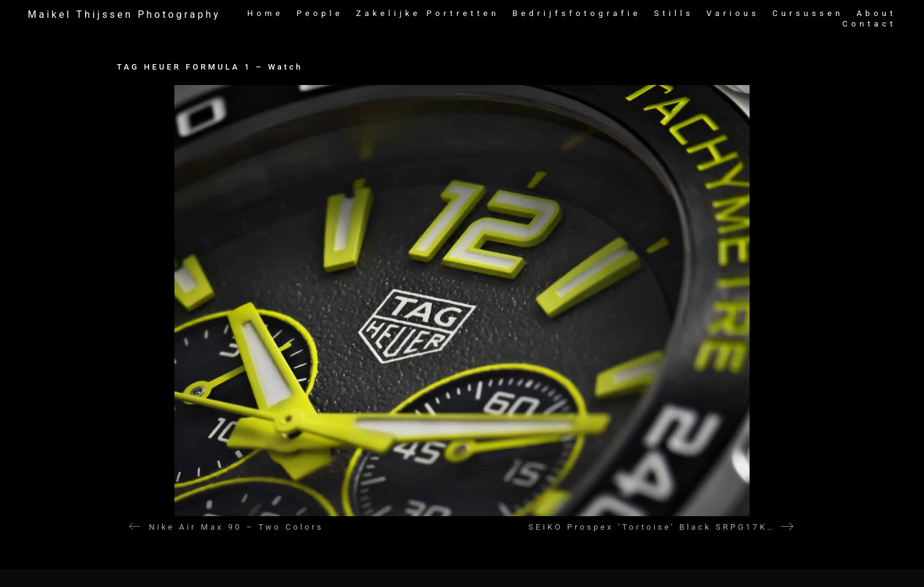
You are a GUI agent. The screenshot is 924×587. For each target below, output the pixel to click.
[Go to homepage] (124, 14)
